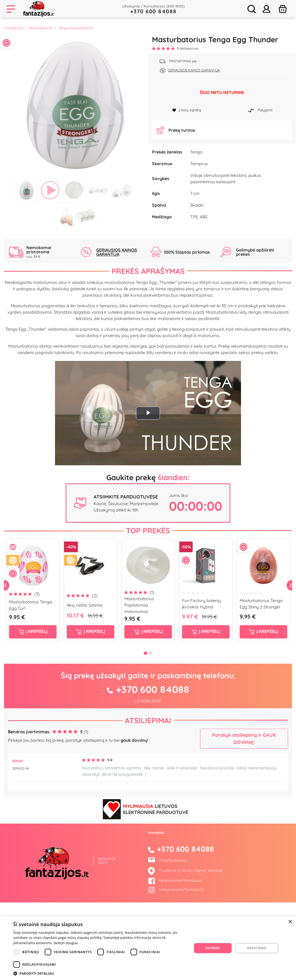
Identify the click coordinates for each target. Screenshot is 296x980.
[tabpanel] (74, 105)
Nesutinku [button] (257, 948)
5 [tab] (122, 190)
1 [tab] (26, 190)
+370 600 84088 (153, 11)
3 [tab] (74, 190)
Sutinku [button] (213, 948)
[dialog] (148, 948)
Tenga (196, 183)
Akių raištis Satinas (85, 675)
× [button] (290, 922)
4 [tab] (98, 190)
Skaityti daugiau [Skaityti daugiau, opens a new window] (66, 943)
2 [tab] (50, 190)
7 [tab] (86, 216)
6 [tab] (62, 216)
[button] (100, 973)
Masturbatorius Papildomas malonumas (139, 675)
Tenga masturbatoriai (76, 28)
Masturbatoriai (41, 28)
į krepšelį (33, 701)
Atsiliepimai (148, 790)
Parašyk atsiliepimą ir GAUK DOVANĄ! (244, 808)
